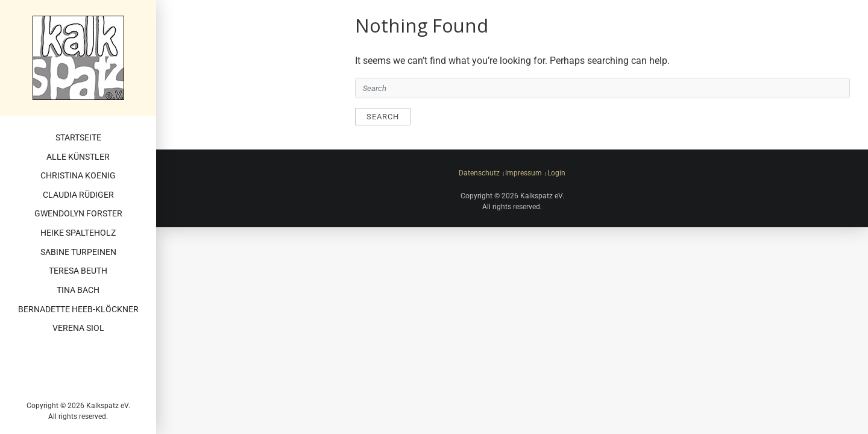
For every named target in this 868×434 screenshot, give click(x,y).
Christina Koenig (78, 176)
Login (556, 173)
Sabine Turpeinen (78, 252)
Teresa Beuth (78, 271)
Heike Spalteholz (78, 233)
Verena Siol (78, 328)
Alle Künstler (78, 157)
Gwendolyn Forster (78, 214)
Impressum (524, 173)
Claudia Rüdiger (78, 195)
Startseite (78, 138)
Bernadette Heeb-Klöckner (78, 310)
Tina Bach (78, 290)
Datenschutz (479, 173)
